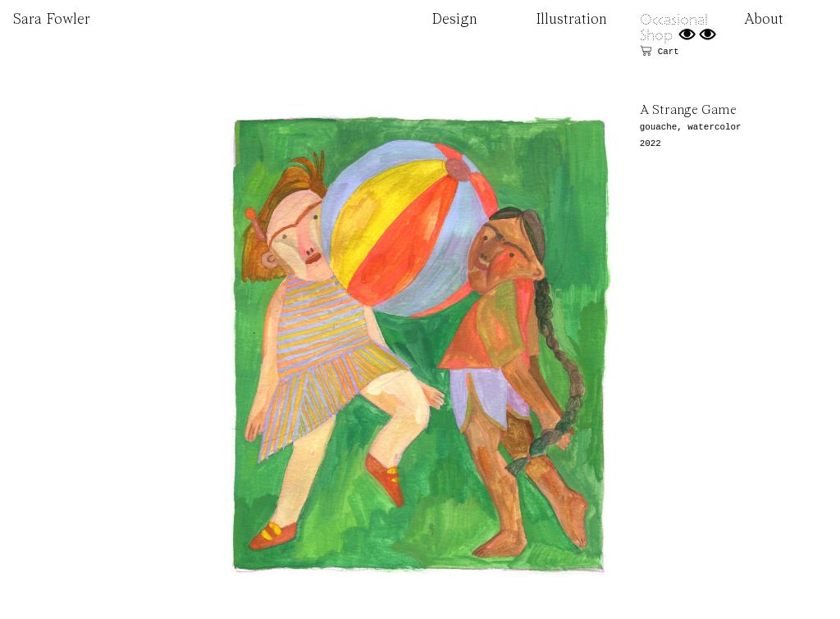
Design (454, 20)
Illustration (571, 20)
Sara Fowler (52, 20)
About (764, 20)
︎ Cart (660, 52)
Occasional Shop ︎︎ (679, 27)
